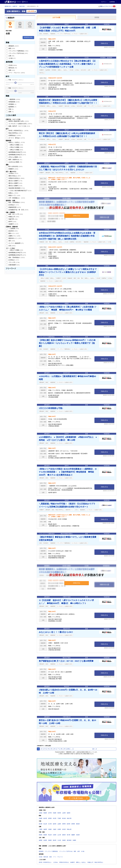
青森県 (45, 813)
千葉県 (59, 818)
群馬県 (50, 818)
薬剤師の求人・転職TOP (11, 6)
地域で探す (22, 6)
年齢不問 (13, 219)
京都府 (50, 829)
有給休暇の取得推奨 (16, 188)
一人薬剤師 (14, 228)
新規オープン (14, 195)
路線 (20, 25)
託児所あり (14, 205)
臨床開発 (12, 107)
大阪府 (55, 829)
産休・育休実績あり (16, 202)
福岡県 (41, 840)
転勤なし (13, 193)
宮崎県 (64, 840)
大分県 (59, 840)
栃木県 (45, 818)
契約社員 (13, 68)
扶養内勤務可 (14, 265)
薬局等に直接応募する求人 (18, 121)
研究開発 (12, 104)
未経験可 (13, 224)
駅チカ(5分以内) (15, 166)
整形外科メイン (15, 238)
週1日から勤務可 (15, 181)
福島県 (69, 813)
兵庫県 (59, 829)
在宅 (12, 246)
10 (68, 749)
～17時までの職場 (16, 147)
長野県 (64, 824)
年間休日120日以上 (16, 178)
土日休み (13, 173)
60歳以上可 (14, 217)
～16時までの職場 (16, 145)
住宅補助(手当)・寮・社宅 (18, 210)
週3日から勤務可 (15, 186)
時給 (16, 88)
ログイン (104, 2)
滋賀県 (45, 829)
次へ (95, 749)
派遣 (12, 70)
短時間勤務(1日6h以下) (17, 155)
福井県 (55, 824)
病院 (12, 48)
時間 (30, 25)
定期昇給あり (14, 135)
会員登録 (112, 2)
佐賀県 (45, 840)
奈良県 (64, 829)
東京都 (64, 818)
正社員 (12, 65)
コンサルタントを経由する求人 (20, 124)
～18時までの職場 (16, 150)
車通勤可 (13, 169)
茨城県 (41, 818)
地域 (10, 25)
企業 (11, 56)
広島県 (55, 835)
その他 (12, 58)
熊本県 (55, 840)
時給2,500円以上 (15, 133)
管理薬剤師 (14, 102)
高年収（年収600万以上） (18, 131)
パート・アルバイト (16, 73)
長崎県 (50, 840)
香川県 (69, 835)
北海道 (41, 813)
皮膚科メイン (14, 236)
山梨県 (59, 824)
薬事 (11, 112)
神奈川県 (69, 818)
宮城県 (55, 813)
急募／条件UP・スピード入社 (19, 126)
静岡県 (73, 824)
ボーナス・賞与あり (16, 138)
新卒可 (12, 222)
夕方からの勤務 (15, 157)
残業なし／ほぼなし (16, 142)
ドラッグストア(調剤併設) (18, 51)
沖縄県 (74, 840)
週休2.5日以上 (14, 176)
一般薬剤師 (14, 99)
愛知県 (78, 824)
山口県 (59, 835)
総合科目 (13, 231)
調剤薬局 (13, 46)
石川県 (50, 824)
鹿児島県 (69, 840)
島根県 (45, 835)
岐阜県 (69, 824)
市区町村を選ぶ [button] (28, 37)
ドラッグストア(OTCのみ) (18, 53)
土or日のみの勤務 (15, 162)
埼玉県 (55, 818)
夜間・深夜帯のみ (15, 160)
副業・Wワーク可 (15, 214)
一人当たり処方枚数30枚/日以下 (20, 191)
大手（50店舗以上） (17, 198)
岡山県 (50, 835)
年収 (16, 80)
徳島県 (64, 835)
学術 (11, 109)
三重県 (41, 829)
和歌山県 (69, 829)
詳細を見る (104, 43)
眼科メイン (14, 233)
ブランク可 (14, 262)
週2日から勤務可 (15, 183)
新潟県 (41, 824)
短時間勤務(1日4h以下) (17, 152)
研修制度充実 (14, 207)
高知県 (78, 835)
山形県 (64, 813)
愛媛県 (73, 835)
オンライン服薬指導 (16, 243)
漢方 (12, 241)
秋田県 (59, 813)
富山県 (45, 824)
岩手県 (50, 813)
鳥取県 (41, 835)
